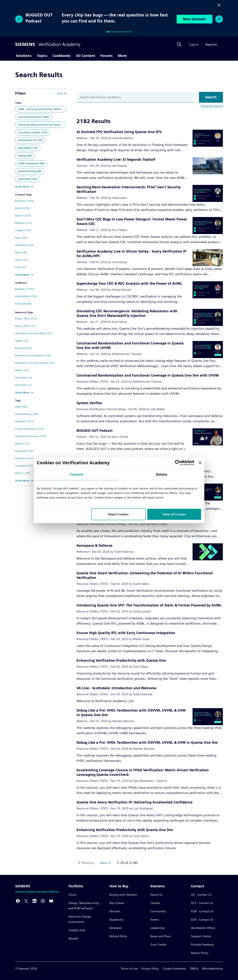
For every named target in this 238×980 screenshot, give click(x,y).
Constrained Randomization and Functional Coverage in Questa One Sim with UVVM (148, 375)
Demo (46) (21, 252)
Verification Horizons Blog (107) (34, 333)
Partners (115, 911)
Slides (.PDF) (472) (26, 319)
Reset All (62, 93)
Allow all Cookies (174, 514)
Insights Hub (77, 930)
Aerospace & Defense (94, 545)
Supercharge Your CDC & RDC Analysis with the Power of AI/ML (129, 283)
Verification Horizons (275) (31, 436)
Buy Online (117, 903)
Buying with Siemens (123, 895)
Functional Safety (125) (33, 132)
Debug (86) (25, 156)
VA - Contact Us (201, 895)
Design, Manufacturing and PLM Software (84, 906)
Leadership (158, 928)
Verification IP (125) (30, 140)
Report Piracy (200, 953)
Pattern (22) (22, 370)
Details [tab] (162, 474)
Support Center (201, 936)
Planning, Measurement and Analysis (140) (42, 125)
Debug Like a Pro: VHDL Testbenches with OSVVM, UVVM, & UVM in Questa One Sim (147, 742)
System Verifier (89, 403)
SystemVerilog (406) (27, 414)
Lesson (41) (22, 260)
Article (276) (22, 208)
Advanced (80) (23, 304)
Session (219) (23, 216)
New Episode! (195, 19)
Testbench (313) (24, 421)
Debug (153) (22, 443)
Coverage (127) (24, 466)
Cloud (72, 895)
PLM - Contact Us (202, 911)
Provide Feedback (202, 945)
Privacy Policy (150, 969)
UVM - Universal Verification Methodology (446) (42, 109)
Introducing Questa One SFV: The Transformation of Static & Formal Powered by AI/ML (149, 605)
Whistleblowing (213, 969)
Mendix (73, 939)
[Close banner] (200, 463)
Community (158, 911)
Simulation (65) (28, 179)
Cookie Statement (175, 969)
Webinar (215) (23, 223)
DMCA (194, 969)
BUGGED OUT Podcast (94, 431)
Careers (155, 903)
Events (155, 920)
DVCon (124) (22, 473)
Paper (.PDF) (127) (25, 326)
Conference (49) (24, 245)
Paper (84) (21, 238)
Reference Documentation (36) (33, 355)
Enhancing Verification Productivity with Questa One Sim (125, 830)
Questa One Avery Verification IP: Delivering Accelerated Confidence (135, 802)
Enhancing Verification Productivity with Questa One (121, 660)
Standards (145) (24, 451)
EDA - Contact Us (202, 920)
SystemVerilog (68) (30, 171)
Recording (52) (23, 348)
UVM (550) (21, 407)
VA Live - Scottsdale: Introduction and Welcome (116, 688)
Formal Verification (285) (34, 117)
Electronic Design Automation (80, 919)
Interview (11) (23, 385)
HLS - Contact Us (202, 903)
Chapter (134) (23, 230)
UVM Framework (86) (31, 163)
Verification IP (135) (27, 458)
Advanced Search (212, 106)
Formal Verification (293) (30, 429)
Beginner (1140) (24, 289)
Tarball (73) (21, 341)
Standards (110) (28, 148)
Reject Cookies (119, 514)
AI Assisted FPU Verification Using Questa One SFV (119, 132)
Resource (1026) (24, 201)
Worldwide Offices (203, 928)
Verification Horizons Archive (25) (35, 363)
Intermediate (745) (26, 296)
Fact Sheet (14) (23, 378)
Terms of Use (129, 969)
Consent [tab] (76, 474)
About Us (156, 895)
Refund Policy (118, 936)
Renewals (116, 928)
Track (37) (21, 267)
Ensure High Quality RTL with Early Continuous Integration (126, 633)
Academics (116, 920)
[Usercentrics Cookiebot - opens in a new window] (178, 463)
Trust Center (158, 945)
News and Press (161, 936)
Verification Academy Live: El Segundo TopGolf (116, 159)
